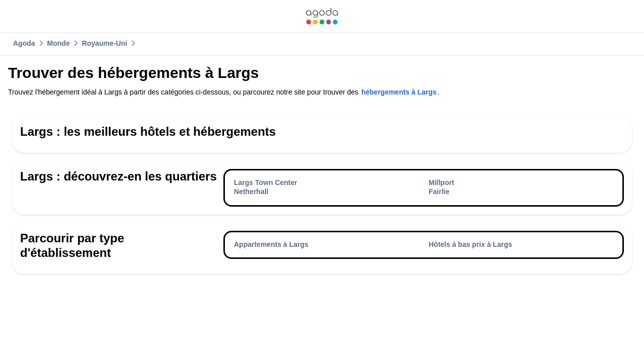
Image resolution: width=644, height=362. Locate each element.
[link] (322, 16)
